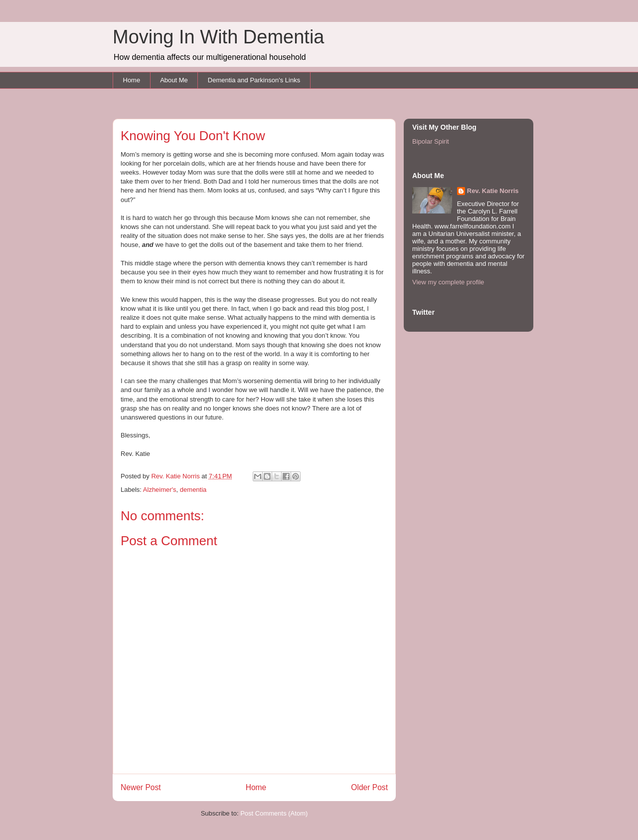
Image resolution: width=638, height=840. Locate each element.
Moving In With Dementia (219, 37)
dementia (193, 490)
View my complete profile (448, 282)
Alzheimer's (160, 490)
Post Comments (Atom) (274, 813)
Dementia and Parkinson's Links (254, 80)
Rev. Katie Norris (493, 191)
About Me (174, 80)
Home (132, 80)
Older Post (369, 787)
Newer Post (141, 787)
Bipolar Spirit (431, 141)
